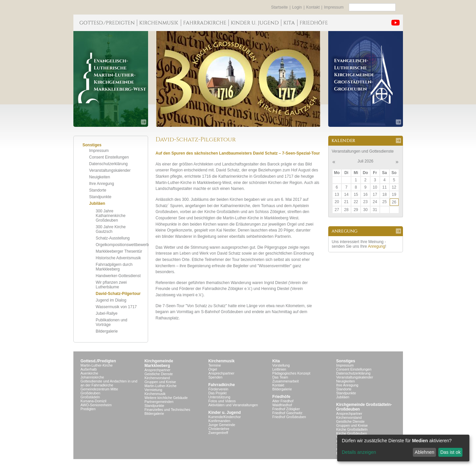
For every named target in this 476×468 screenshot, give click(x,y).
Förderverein (218, 389)
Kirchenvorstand (157, 378)
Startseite (279, 7)
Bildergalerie (107, 331)
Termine (215, 365)
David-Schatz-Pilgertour (118, 294)
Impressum (334, 7)
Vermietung (153, 390)
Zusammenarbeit (286, 381)
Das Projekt (217, 393)
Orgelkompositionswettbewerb (122, 245)
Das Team (280, 377)
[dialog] (403, 448)
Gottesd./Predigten (98, 361)
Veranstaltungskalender (110, 170)
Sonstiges (346, 361)
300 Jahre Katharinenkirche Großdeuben (111, 216)
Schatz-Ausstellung (113, 238)
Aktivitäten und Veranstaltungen (233, 405)
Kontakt (313, 7)
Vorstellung (281, 365)
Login (297, 7)
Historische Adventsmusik (119, 258)
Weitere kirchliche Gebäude (166, 398)
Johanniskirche (92, 377)
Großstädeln (90, 397)
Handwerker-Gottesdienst (118, 276)
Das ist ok (450, 452)
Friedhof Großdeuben (289, 417)
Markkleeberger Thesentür (119, 251)
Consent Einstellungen (109, 157)
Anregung (377, 246)
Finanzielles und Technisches (167, 410)
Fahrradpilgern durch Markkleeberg (114, 267)
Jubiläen (97, 203)
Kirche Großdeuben (352, 433)
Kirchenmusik (155, 394)
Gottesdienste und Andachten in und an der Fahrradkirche (109, 383)
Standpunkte (100, 197)
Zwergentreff (218, 433)
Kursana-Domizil (94, 401)
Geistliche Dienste (159, 374)
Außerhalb (89, 369)
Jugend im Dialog (111, 300)
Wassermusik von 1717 (116, 307)
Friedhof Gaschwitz (287, 413)
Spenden (215, 377)
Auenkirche (89, 373)
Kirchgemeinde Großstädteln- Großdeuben (364, 407)
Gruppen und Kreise (160, 382)
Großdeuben (91, 393)
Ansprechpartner (158, 370)
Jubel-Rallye (107, 313)
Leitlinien (279, 369)
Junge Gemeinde (222, 425)
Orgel (213, 369)
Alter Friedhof (283, 401)
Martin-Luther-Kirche (97, 365)
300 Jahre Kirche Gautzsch (111, 229)
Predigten (88, 409)
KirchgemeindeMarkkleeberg (159, 363)
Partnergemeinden (159, 402)
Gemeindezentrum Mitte (99, 389)
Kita (276, 361)
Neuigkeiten (100, 177)
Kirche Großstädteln (352, 429)
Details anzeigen (359, 452)
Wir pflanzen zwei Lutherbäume (111, 285)
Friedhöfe (281, 397)
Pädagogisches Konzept (291, 373)
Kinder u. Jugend (224, 413)
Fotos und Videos (222, 401)
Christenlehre (219, 429)
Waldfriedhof (282, 405)
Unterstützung (219, 397)
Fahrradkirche (221, 385)
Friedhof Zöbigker (286, 409)
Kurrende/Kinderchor (224, 417)
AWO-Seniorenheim (96, 405)
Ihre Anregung (102, 184)
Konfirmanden (219, 421)
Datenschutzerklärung (109, 164)
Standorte (98, 190)
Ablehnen (425, 452)
